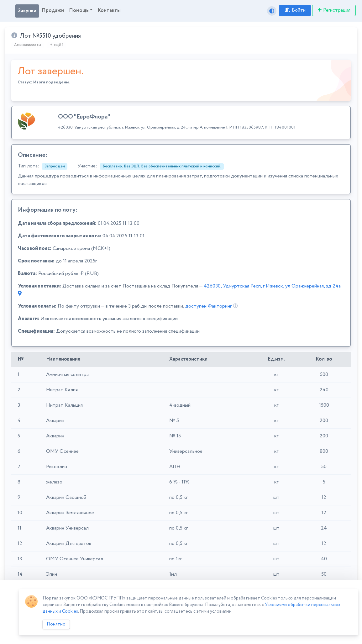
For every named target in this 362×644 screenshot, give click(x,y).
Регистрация (334, 10)
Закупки (27, 11)
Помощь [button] (79, 11)
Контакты (109, 11)
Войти (295, 10)
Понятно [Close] (56, 624)
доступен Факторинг (208, 306)
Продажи (53, 11)
